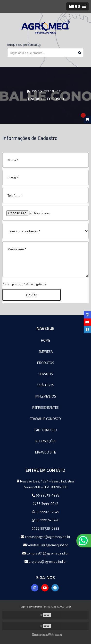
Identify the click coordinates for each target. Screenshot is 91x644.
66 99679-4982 (46, 495)
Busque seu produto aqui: (24, 45)
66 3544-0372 (46, 503)
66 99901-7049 (46, 512)
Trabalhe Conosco (45, 419)
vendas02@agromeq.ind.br (46, 545)
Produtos (46, 363)
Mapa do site (45, 452)
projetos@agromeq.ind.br (46, 561)
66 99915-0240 (46, 520)
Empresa (46, 351)
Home (45, 340)
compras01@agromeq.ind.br (45, 553)
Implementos (45, 396)
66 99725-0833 (46, 528)
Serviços (46, 374)
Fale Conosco (46, 430)
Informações (45, 441)
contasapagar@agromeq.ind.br (46, 537)
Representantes (45, 407)
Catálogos (45, 385)
